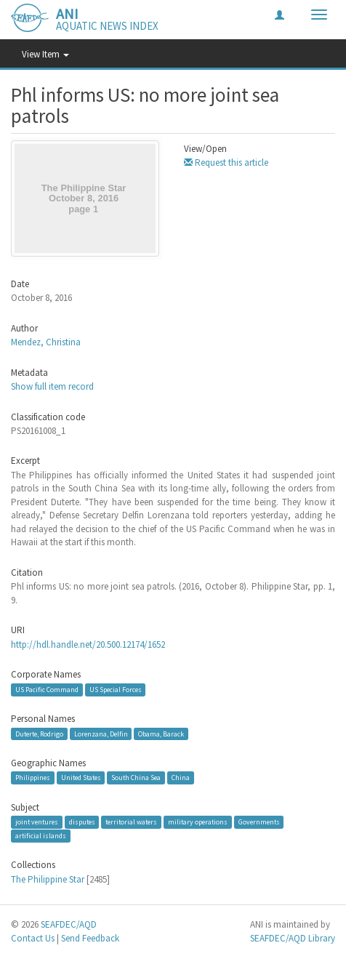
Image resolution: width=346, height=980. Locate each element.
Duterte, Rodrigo (39, 733)
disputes (82, 822)
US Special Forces (116, 690)
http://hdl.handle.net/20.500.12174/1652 (88, 644)
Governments (259, 822)
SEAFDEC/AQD (69, 924)
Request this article (226, 162)
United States (81, 778)
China (181, 778)
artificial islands (41, 836)
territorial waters (131, 822)
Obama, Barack (161, 733)
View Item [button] (45, 54)
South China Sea (136, 778)
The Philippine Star (48, 879)
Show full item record (52, 386)
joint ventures (37, 822)
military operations (198, 822)
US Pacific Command (47, 690)
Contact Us (33, 938)
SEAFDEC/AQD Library (293, 938)
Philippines (33, 778)
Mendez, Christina (46, 342)
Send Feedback (90, 938)
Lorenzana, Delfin (101, 733)
